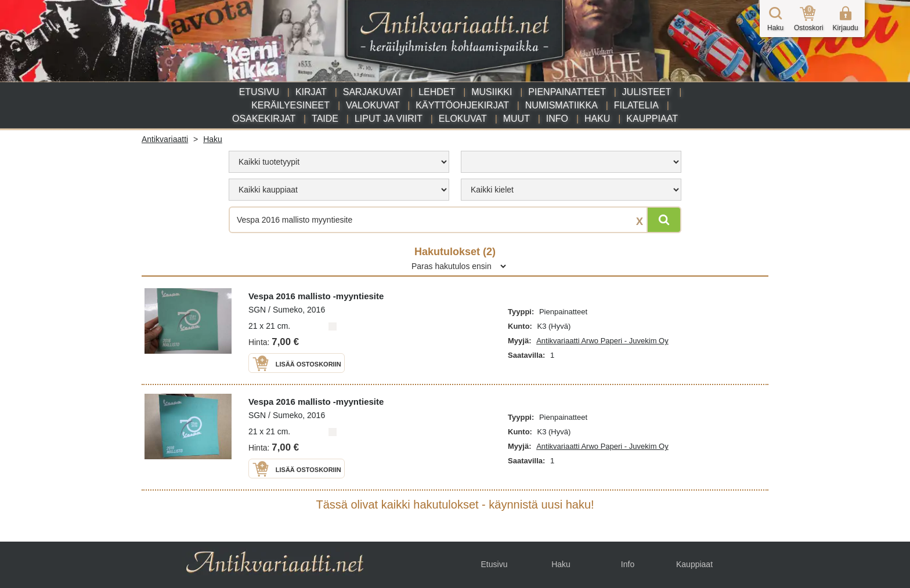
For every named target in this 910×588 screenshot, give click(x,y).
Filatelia (636, 105)
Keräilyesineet (290, 105)
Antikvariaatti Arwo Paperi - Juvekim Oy (602, 341)
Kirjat (311, 92)
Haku (597, 119)
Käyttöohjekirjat (462, 105)
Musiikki (492, 92)
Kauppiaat (652, 119)
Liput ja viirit (389, 119)
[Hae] (664, 220)
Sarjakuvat (373, 92)
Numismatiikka (561, 105)
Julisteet (647, 92)
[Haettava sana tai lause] (455, 220)
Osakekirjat (264, 119)
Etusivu (259, 92)
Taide (325, 119)
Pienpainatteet (567, 92)
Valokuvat (373, 105)
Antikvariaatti (165, 139)
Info (557, 119)
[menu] (339, 162)
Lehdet (437, 92)
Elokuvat (463, 119)
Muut (517, 119)
